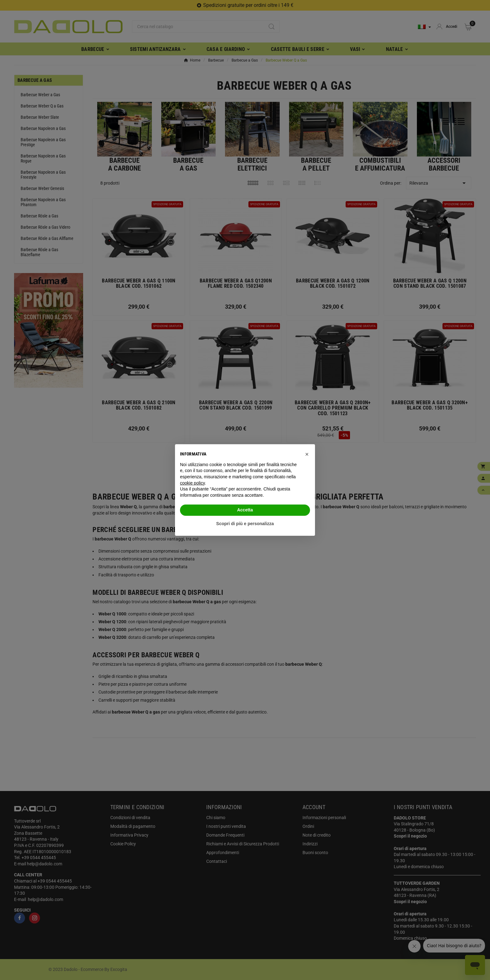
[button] (307, 454)
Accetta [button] (245, 510)
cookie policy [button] (192, 483)
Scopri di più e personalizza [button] (245, 524)
